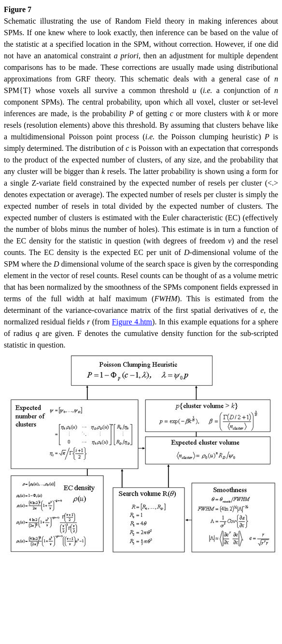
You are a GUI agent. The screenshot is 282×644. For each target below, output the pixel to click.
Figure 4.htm (132, 322)
